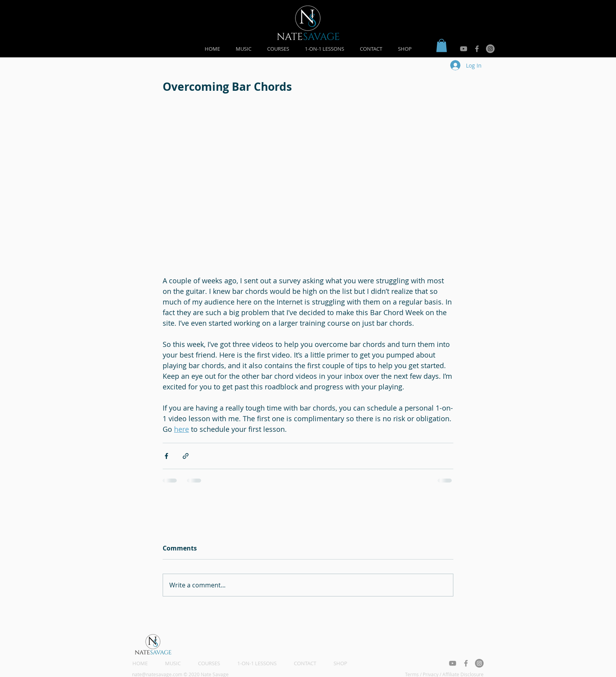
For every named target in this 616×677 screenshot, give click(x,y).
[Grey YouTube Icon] (464, 49)
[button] (442, 45)
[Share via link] (186, 456)
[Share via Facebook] (166, 456)
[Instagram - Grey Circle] (490, 49)
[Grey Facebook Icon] (477, 49)
